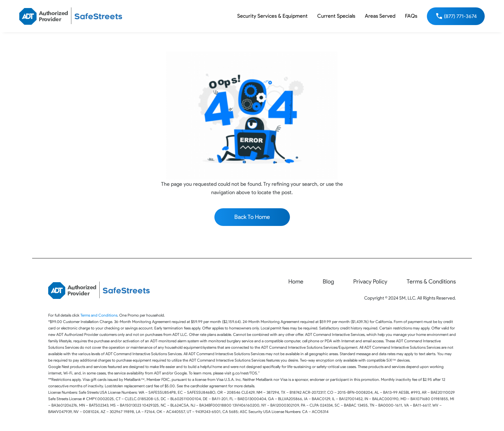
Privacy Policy (370, 282)
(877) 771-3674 (460, 16)
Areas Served (380, 16)
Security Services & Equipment (272, 16)
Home (296, 282)
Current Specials (336, 16)
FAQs (411, 16)
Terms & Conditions (431, 282)
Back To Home (252, 217)
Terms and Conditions (99, 315)
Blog (328, 282)
